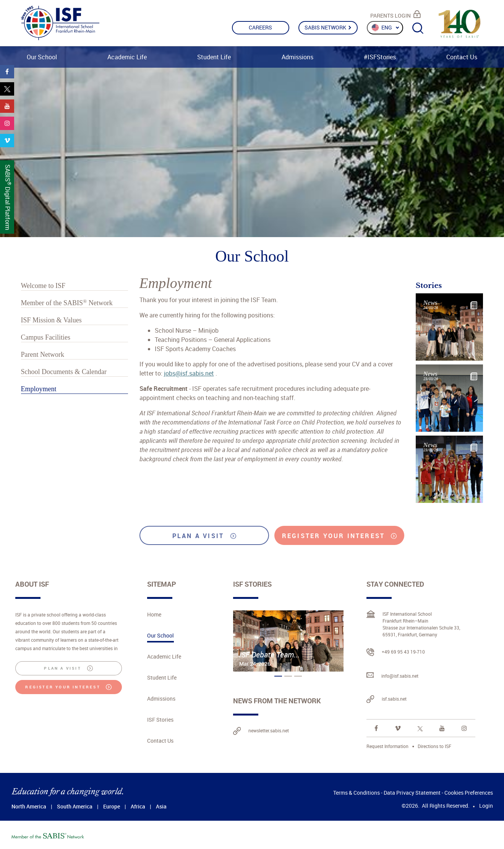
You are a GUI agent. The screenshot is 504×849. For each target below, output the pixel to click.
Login (486, 806)
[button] (278, 676)
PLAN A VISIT (204, 536)
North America (29, 806)
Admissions (297, 57)
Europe (112, 806)
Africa (138, 806)
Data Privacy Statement (412, 793)
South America (75, 806)
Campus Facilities (46, 337)
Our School (42, 57)
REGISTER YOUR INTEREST (339, 536)
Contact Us (462, 57)
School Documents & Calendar (64, 372)
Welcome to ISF (43, 286)
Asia (161, 806)
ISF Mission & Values (51, 320)
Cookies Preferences (469, 793)
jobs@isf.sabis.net (189, 373)
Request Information (387, 746)
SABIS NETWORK (328, 27)
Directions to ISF (434, 746)
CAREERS (260, 27)
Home (154, 614)
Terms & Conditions (357, 793)
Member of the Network (67, 303)
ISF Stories (160, 720)
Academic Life (127, 57)
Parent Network (43, 355)
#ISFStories (380, 57)
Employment (39, 389)
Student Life (214, 57)
